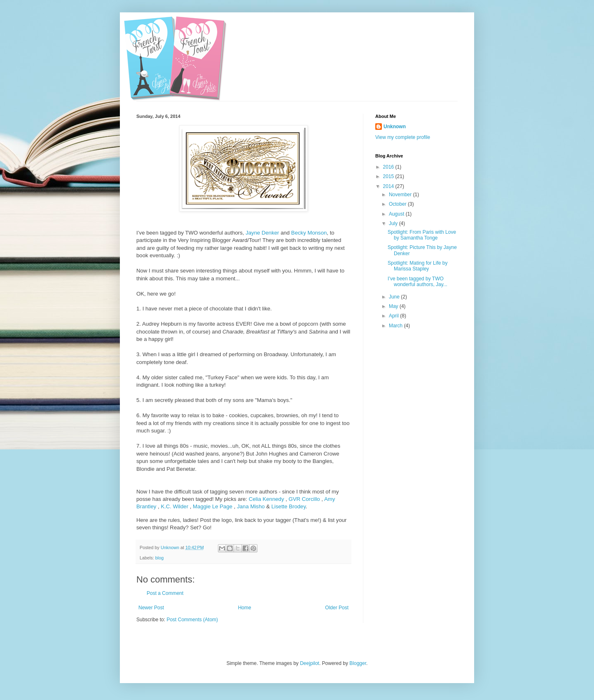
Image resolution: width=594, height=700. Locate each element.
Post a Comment (165, 593)
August (397, 214)
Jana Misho (251, 506)
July (394, 223)
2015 (389, 176)
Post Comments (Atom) (192, 620)
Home (245, 608)
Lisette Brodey (289, 506)
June (395, 297)
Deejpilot (310, 663)
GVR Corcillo (304, 499)
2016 (389, 167)
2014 (389, 186)
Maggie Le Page (213, 506)
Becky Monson (309, 233)
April (394, 316)
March (396, 326)
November (401, 195)
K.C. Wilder (174, 506)
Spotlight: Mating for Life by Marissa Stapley (417, 266)
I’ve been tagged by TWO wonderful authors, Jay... (417, 282)
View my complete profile (403, 137)
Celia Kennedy (267, 499)
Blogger (358, 663)
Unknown (395, 127)
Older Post (337, 608)
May (394, 306)
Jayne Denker (262, 233)
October (398, 204)
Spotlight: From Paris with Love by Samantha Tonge (422, 235)
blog (159, 558)
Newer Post (151, 608)
